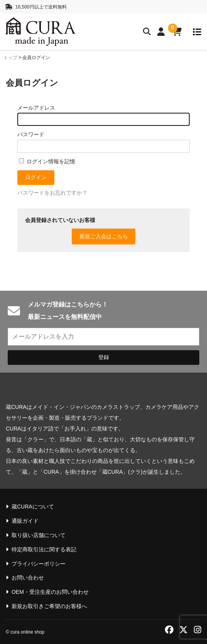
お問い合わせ (28, 578)
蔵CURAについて (33, 507)
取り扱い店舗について (39, 535)
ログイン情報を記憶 (47, 161)
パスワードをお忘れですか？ (52, 193)
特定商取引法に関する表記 (44, 549)
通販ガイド (25, 521)
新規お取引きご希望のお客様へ (49, 606)
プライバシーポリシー (39, 564)
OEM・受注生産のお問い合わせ (50, 592)
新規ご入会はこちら (104, 236)
